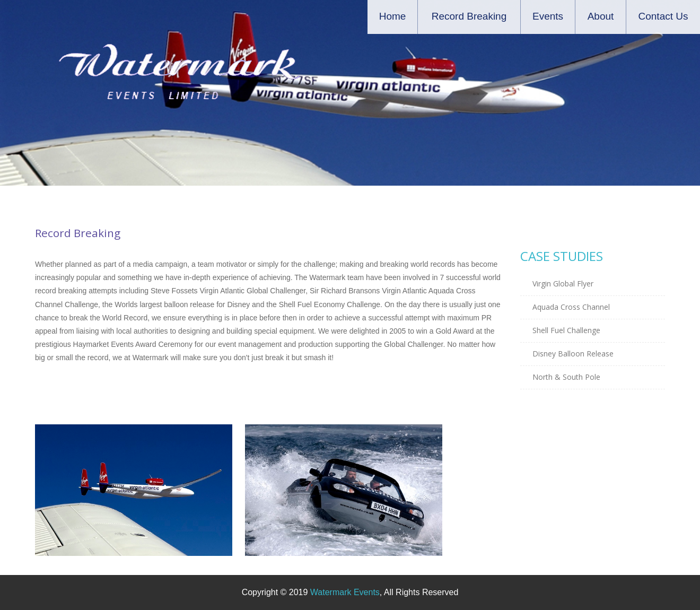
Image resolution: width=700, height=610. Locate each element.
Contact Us (663, 16)
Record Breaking (469, 16)
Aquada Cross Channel (571, 307)
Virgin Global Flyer (563, 284)
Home (393, 16)
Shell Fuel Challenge (566, 330)
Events (548, 16)
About (601, 16)
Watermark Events (345, 592)
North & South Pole (566, 377)
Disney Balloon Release (573, 354)
